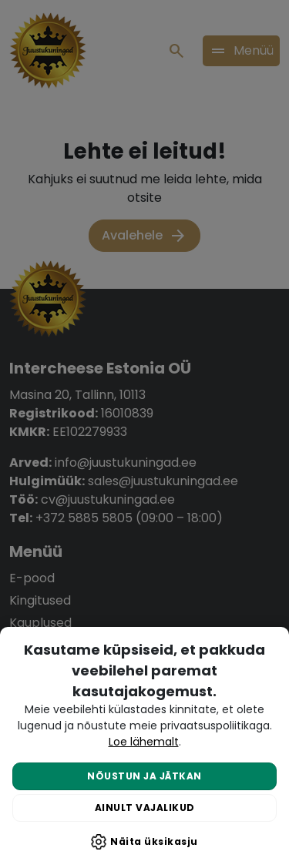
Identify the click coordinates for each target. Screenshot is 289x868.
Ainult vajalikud (145, 808)
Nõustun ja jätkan (144, 776)
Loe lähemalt (144, 742)
